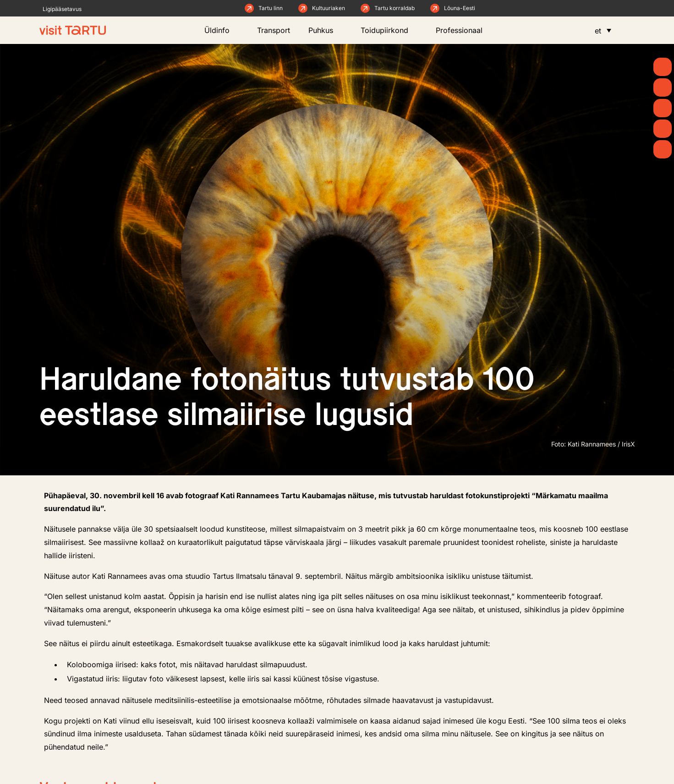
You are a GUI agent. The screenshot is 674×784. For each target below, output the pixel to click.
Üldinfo (222, 30)
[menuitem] (603, 30)
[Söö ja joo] (663, 129)
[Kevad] (663, 67)
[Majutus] (663, 149)
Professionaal (464, 30)
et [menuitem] (598, 31)
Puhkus (325, 30)
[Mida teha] (663, 108)
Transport (274, 30)
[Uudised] (663, 87)
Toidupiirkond (389, 30)
